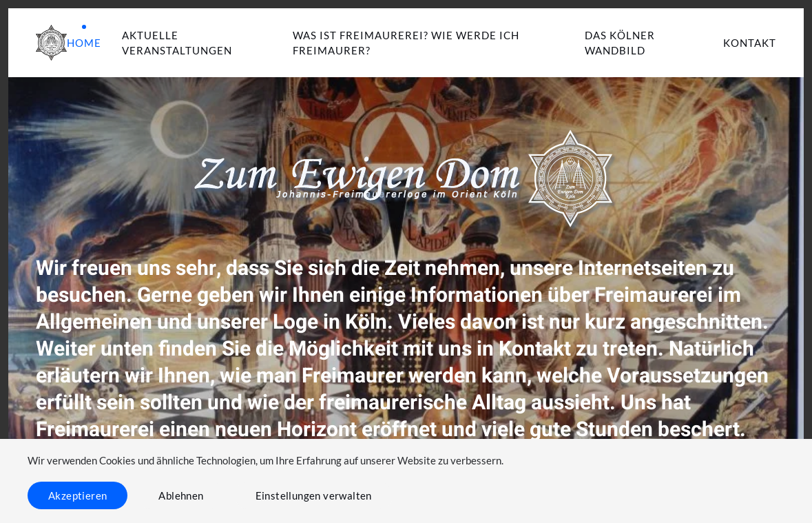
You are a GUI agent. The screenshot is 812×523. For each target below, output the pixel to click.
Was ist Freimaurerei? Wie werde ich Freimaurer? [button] (406, 43)
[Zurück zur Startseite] (51, 43)
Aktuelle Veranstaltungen (177, 43)
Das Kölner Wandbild (620, 43)
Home (84, 43)
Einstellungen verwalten (314, 495)
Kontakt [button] (750, 43)
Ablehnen (181, 495)
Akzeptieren (77, 495)
